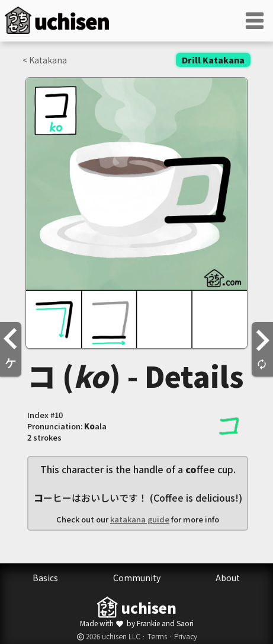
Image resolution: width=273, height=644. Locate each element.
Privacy (186, 636)
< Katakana (45, 60)
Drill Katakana (213, 60)
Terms (157, 636)
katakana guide (140, 519)
